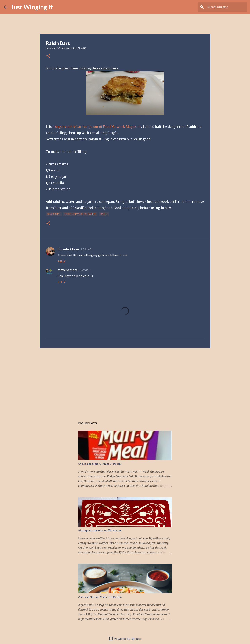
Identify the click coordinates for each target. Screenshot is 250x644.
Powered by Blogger (125, 638)
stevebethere (68, 270)
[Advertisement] (125, 381)
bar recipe (54, 214)
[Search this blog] (226, 7)
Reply (62, 261)
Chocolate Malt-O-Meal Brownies (100, 464)
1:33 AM (84, 270)
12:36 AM (86, 249)
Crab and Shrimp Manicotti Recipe (100, 597)
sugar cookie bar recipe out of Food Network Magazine (98, 127)
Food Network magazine (80, 214)
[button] (48, 56)
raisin (104, 214)
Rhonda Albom (68, 249)
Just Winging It (32, 7)
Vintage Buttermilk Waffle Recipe (100, 531)
